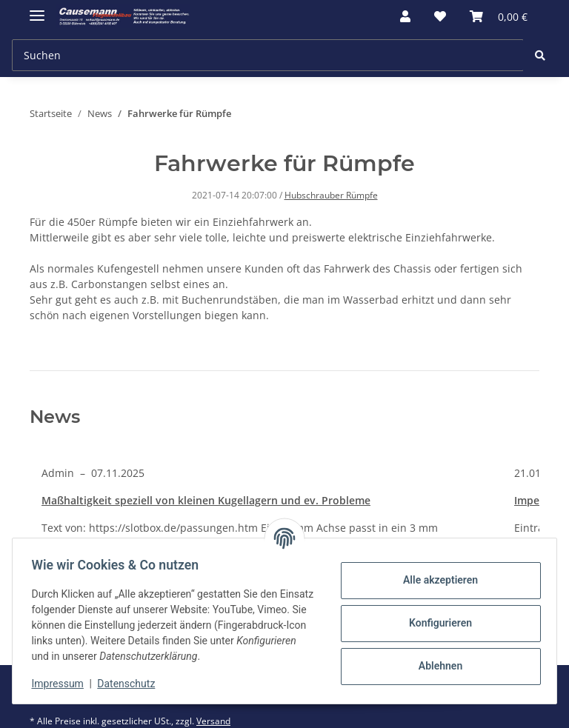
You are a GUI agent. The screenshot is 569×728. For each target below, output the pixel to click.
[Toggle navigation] (37, 9)
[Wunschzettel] (440, 16)
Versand (213, 721)
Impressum (62, 684)
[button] (405, 16)
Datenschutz (131, 684)
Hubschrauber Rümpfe (331, 195)
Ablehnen (435, 666)
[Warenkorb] (499, 16)
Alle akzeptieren (435, 580)
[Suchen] (268, 55)
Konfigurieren (435, 623)
